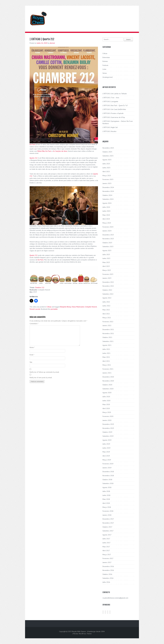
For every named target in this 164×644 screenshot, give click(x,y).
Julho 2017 (106, 539)
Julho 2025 (106, 164)
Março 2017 (107, 555)
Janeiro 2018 (107, 515)
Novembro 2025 (108, 148)
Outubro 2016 (107, 574)
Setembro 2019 (108, 436)
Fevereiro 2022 (108, 322)
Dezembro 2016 (108, 566)
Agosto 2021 (107, 345)
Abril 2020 (106, 408)
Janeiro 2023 (107, 278)
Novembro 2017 (108, 523)
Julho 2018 (106, 491)
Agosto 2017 (107, 535)
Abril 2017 (106, 551)
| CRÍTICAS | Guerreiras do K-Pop (114, 117)
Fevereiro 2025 (108, 179)
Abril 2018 (106, 503)
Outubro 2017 (107, 527)
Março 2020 (107, 412)
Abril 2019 (106, 456)
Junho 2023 (106, 258)
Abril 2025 (106, 172)
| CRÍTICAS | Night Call (110, 127)
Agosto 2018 (107, 487)
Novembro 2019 (108, 428)
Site (31, 362)
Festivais (105, 65)
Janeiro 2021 (107, 373)
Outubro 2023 (107, 243)
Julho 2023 (106, 254)
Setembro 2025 (108, 156)
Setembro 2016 (108, 578)
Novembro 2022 (108, 286)
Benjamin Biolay (66, 307)
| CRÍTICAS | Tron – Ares (111, 98)
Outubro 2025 (107, 152)
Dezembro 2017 (108, 519)
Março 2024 (107, 223)
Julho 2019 (106, 444)
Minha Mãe (41, 151)
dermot (52, 43)
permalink (54, 309)
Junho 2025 (106, 168)
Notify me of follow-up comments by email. (44, 372)
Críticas (49, 307)
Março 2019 (107, 460)
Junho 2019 (106, 448)
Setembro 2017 (108, 531)
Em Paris (33, 144)
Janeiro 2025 (107, 183)
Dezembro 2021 (108, 329)
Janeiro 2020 (107, 420)
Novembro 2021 (108, 333)
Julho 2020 (106, 397)
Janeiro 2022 (107, 325)
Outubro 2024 (107, 195)
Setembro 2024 (108, 199)
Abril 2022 (106, 314)
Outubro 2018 (107, 480)
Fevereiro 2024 (108, 227)
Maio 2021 (106, 357)
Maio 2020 (106, 404)
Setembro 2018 (108, 483)
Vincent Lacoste (35, 309)
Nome (32, 347)
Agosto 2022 (107, 298)
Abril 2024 (106, 219)
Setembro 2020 (108, 389)
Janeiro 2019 (107, 468)
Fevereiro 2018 (108, 511)
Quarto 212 (34, 158)
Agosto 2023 (107, 251)
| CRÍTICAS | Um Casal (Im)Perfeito (114, 109)
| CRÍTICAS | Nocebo (109, 131)
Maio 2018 (106, 499)
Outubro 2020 (107, 385)
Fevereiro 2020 (108, 416)
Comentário (34, 324)
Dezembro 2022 (108, 282)
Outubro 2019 (107, 432)
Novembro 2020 (108, 381)
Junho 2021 (106, 353)
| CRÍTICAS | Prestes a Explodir (113, 113)
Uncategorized (108, 77)
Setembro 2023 (108, 247)
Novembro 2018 (108, 476)
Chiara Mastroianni (78, 307)
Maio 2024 (106, 215)
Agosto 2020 (107, 393)
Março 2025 (107, 176)
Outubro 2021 (107, 337)
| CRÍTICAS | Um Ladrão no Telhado (115, 94)
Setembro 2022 (108, 294)
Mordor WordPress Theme (82, 634)
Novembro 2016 (108, 570)
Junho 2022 (106, 306)
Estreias (105, 61)
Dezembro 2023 (108, 235)
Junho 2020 (106, 401)
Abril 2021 (106, 361)
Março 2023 (107, 270)
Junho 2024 (106, 211)
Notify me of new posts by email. (41, 378)
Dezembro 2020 (108, 377)
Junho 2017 (106, 543)
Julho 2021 (106, 349)
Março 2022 (107, 318)
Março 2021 (107, 365)
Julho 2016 (106, 582)
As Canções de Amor (60, 151)
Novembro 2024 (108, 191)
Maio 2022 (106, 310)
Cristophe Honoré (91, 307)
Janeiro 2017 (107, 562)
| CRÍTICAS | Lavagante (110, 101)
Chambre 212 (40, 287)
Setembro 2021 (108, 341)
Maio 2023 (106, 262)
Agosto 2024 (107, 203)
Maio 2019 (106, 452)
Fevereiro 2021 (108, 369)
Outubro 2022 (107, 290)
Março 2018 (107, 507)
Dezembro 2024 (108, 187)
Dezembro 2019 (108, 424)
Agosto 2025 (107, 160)
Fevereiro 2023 (108, 274)
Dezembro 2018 (108, 472)
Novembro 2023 (108, 239)
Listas (104, 69)
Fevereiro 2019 (108, 464)
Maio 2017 (106, 547)
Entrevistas (106, 57)
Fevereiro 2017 (108, 558)
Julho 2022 (106, 302)
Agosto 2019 (107, 440)
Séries (105, 73)
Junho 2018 (106, 495)
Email (32, 355)
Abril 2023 (106, 266)
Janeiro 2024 (107, 231)
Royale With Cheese (79, 631)
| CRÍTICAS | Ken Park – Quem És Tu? (115, 105)
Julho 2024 (106, 207)
